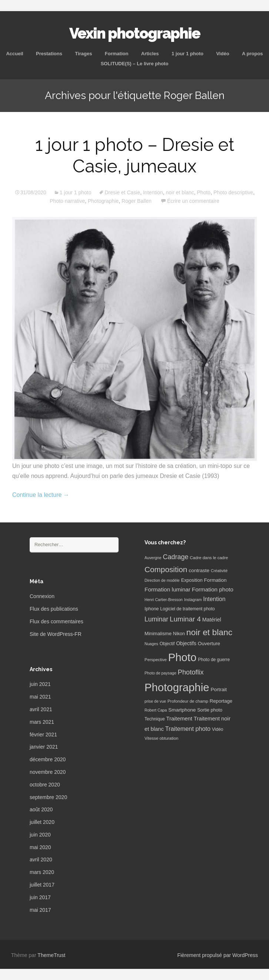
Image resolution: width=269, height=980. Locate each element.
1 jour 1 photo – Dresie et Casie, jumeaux (135, 155)
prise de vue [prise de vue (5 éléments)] (155, 701)
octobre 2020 (45, 785)
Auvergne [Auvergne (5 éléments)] (153, 558)
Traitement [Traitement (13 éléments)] (179, 719)
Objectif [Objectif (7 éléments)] (167, 644)
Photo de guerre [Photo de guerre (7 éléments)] (214, 660)
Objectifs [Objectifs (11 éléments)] (186, 643)
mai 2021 (40, 697)
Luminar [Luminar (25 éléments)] (156, 619)
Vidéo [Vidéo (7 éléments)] (217, 729)
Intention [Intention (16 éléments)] (214, 599)
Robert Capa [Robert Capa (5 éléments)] (156, 710)
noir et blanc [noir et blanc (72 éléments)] (209, 632)
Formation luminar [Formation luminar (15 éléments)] (167, 589)
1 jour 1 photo (187, 54)
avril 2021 (41, 709)
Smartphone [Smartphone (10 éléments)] (182, 710)
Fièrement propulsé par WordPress (217, 955)
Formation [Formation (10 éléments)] (215, 580)
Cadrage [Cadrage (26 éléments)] (176, 557)
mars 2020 (42, 872)
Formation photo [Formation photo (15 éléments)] (213, 589)
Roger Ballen (137, 201)
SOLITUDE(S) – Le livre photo (135, 64)
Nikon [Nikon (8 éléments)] (179, 634)
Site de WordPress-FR (56, 634)
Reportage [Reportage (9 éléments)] (221, 701)
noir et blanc (180, 192)
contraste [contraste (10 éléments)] (199, 570)
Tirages (83, 54)
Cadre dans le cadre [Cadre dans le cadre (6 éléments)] (209, 558)
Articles (150, 54)
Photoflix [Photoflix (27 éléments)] (191, 672)
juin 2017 (40, 897)
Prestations (49, 54)
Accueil (14, 54)
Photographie (103, 201)
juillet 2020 (42, 822)
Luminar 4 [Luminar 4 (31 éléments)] (185, 619)
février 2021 (43, 735)
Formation (117, 54)
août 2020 (41, 809)
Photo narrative (67, 201)
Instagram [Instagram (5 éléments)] (193, 600)
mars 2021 (42, 722)
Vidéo (222, 54)
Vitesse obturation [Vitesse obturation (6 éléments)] (161, 738)
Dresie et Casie (122, 192)
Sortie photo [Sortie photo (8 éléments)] (210, 710)
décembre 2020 (48, 759)
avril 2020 (41, 859)
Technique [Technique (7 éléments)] (155, 719)
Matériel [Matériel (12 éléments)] (212, 620)
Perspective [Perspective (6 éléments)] (156, 660)
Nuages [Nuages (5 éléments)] (151, 644)
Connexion (42, 596)
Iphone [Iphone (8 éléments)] (152, 609)
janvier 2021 (44, 747)
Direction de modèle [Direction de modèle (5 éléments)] (162, 580)
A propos (253, 54)
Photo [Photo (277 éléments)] (182, 657)
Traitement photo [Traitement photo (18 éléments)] (188, 729)
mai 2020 (40, 847)
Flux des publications (54, 609)
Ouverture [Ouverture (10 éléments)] (209, 644)
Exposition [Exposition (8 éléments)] (192, 580)
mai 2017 (40, 910)
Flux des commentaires (57, 621)
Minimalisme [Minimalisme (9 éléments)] (158, 633)
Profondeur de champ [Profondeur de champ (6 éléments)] (188, 701)
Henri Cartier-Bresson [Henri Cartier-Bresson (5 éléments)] (164, 600)
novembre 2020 (48, 772)
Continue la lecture (41, 495)
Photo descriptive (233, 192)
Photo (204, 192)
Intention (153, 192)
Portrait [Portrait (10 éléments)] (219, 689)
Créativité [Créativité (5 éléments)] (219, 571)
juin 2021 (40, 684)
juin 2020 (40, 835)
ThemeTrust (51, 955)
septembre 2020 (48, 797)
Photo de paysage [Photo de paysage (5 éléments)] (160, 673)
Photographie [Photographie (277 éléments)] (177, 687)
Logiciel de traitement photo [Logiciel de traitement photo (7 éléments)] (187, 609)
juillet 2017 (42, 885)
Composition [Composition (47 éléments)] (166, 569)
